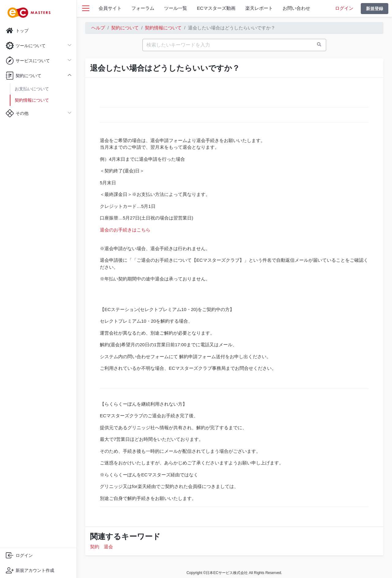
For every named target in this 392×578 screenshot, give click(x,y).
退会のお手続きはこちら (125, 230)
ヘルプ (98, 28)
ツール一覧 (176, 8)
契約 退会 (102, 547)
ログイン (344, 8)
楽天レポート (259, 8)
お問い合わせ (296, 8)
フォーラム (143, 8)
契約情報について (32, 100)
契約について (125, 28)
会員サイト (110, 8)
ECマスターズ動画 (216, 8)
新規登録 (375, 9)
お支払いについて (32, 89)
